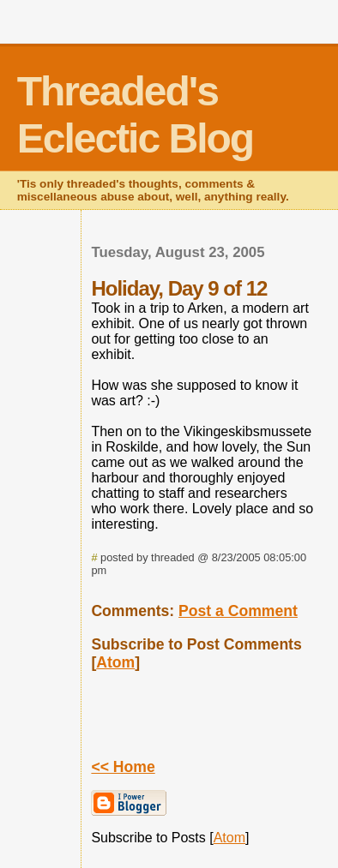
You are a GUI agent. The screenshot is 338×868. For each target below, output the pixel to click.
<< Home (123, 767)
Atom (115, 662)
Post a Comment (238, 611)
